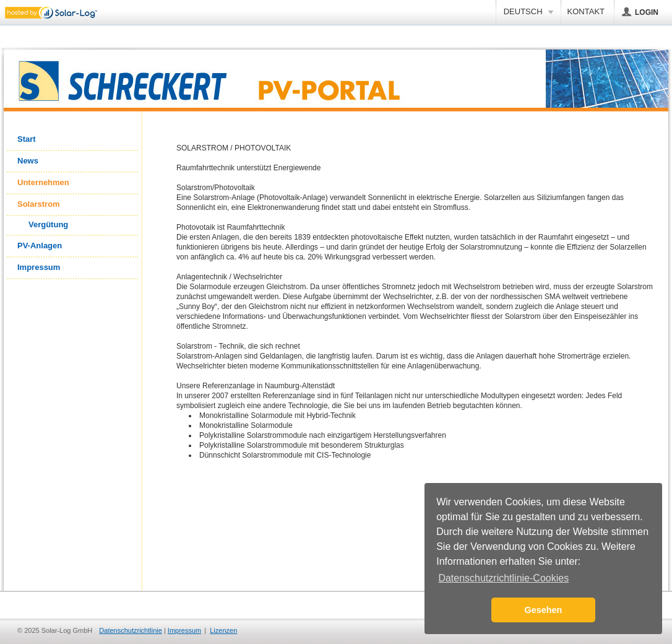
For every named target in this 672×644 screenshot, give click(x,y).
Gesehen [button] (544, 610)
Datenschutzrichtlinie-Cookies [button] (503, 578)
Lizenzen (223, 630)
